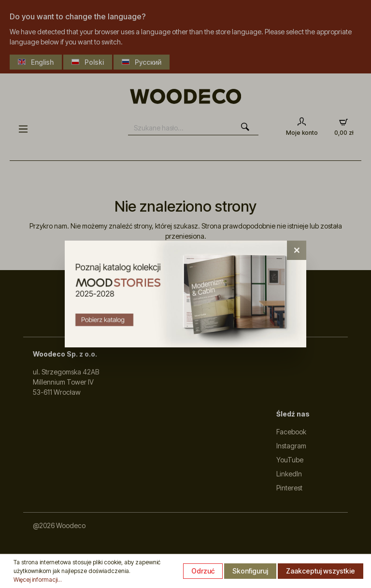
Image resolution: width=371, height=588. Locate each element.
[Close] (297, 250)
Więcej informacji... (38, 580)
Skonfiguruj (250, 571)
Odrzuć (203, 571)
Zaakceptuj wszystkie (321, 571)
